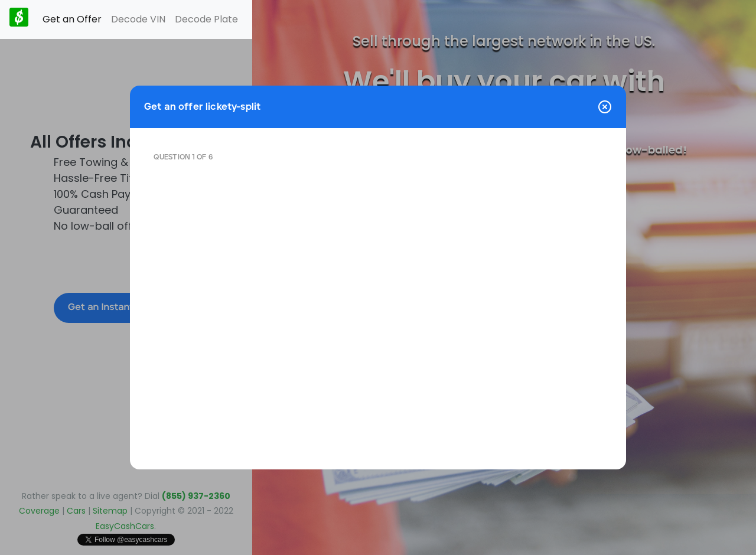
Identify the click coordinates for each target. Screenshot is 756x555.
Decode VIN (138, 19)
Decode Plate (206, 19)
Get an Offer (72, 19)
